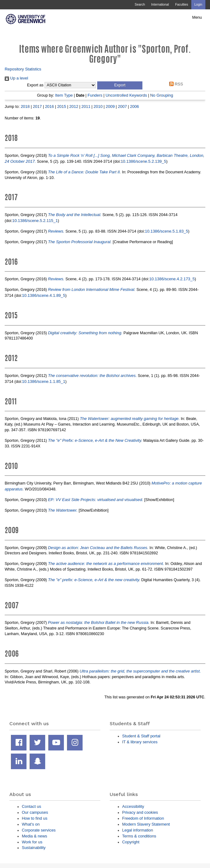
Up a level (16, 78)
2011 (86, 106)
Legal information (138, 830)
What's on (31, 824)
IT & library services (140, 742)
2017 (37, 106)
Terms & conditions (139, 836)
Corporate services (39, 830)
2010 (98, 106)
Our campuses (35, 812)
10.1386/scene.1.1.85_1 (44, 381)
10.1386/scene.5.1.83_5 (167, 231)
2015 (62, 106)
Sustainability (34, 848)
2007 (122, 106)
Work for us (32, 842)
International (160, 5)
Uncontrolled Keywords (126, 95)
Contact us (31, 806)
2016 (49, 106)
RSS (175, 84)
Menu (197, 17)
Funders (95, 95)
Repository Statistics (23, 69)
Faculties (181, 5)
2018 (25, 106)
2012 (74, 106)
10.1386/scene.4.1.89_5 (44, 295)
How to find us (35, 818)
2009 (110, 106)
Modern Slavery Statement (146, 824)
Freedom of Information (143, 818)
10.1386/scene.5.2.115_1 (35, 221)
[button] (120, 85)
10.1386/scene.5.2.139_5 (143, 161)
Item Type (64, 95)
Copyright (131, 842)
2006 (134, 106)
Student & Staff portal (141, 736)
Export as (35, 85)
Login (198, 5)
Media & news (34, 836)
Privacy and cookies (140, 812)
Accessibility (133, 806)
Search (140, 5)
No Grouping (162, 95)
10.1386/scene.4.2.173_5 (172, 279)
